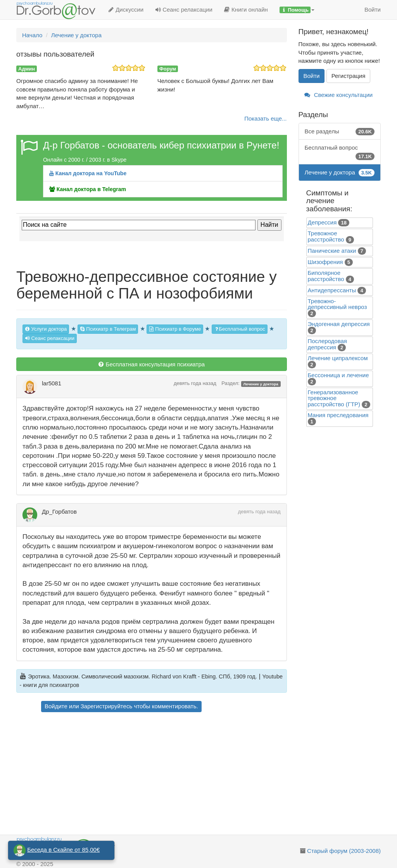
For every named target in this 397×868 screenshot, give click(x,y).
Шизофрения (325, 262)
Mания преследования (338, 415)
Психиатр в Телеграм (108, 329)
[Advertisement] (163, 775)
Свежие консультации (339, 95)
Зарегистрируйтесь (106, 706)
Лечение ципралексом (338, 358)
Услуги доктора (46, 329)
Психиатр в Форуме (175, 329)
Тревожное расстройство (326, 236)
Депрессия (322, 222)
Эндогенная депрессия (339, 324)
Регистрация (349, 76)
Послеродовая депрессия (327, 344)
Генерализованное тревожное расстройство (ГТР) (334, 398)
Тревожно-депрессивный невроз (337, 304)
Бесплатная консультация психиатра (151, 364)
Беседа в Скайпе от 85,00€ (63, 850)
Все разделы (340, 131)
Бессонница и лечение (338, 375)
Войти (373, 9)
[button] (297, 10)
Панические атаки (332, 251)
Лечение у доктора (261, 384)
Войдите (56, 706)
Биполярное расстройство (326, 276)
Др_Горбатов (59, 512)
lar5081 (52, 383)
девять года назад (195, 383)
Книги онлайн (246, 9)
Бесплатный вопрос (240, 329)
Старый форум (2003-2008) (344, 851)
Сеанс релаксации (184, 9)
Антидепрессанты (332, 290)
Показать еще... (265, 118)
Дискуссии (126, 9)
